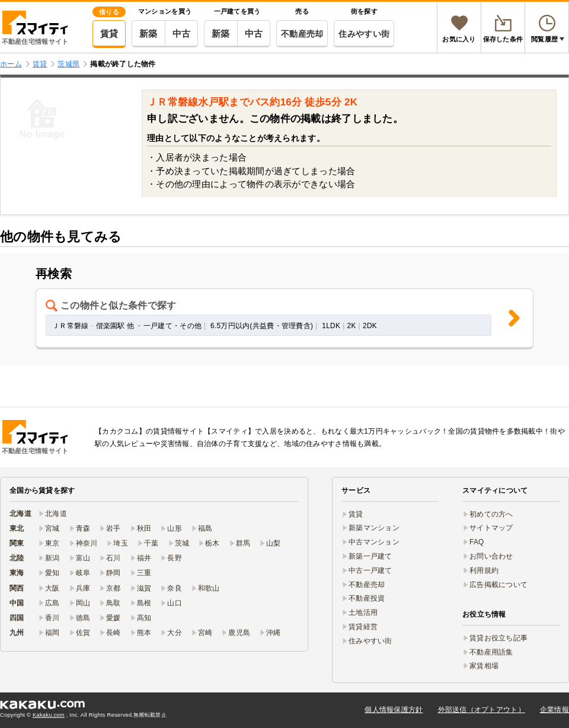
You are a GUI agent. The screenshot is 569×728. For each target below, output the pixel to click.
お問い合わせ (491, 556)
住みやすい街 (364, 34)
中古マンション (374, 542)
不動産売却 (302, 34)
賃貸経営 (363, 627)
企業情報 (554, 710)
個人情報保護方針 (394, 710)
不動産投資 (367, 598)
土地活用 (363, 612)
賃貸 (109, 33)
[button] (284, 319)
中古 (182, 33)
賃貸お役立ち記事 (498, 638)
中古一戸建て (370, 570)
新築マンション (374, 528)
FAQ (477, 542)
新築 (148, 33)
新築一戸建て (370, 556)
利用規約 (484, 570)
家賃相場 (484, 666)
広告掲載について (498, 585)
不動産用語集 (491, 652)
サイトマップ (491, 528)
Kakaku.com (49, 715)
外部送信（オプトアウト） (482, 710)
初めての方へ (491, 514)
